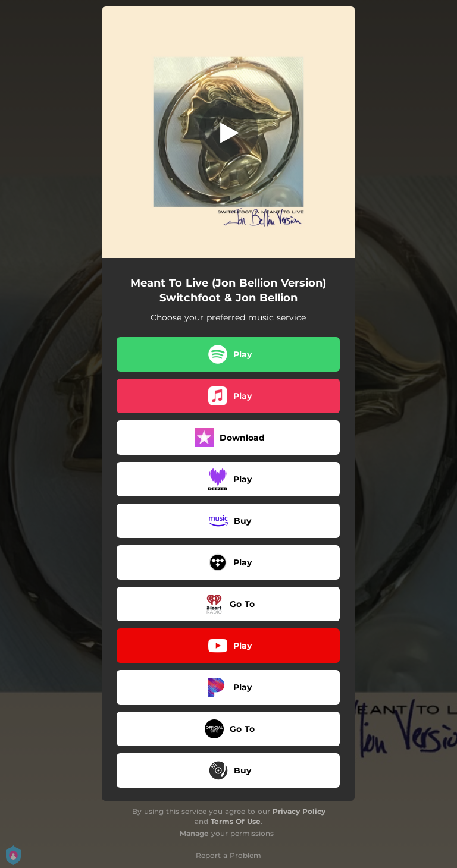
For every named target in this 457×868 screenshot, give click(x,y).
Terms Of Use (236, 821)
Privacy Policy (299, 811)
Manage (194, 833)
